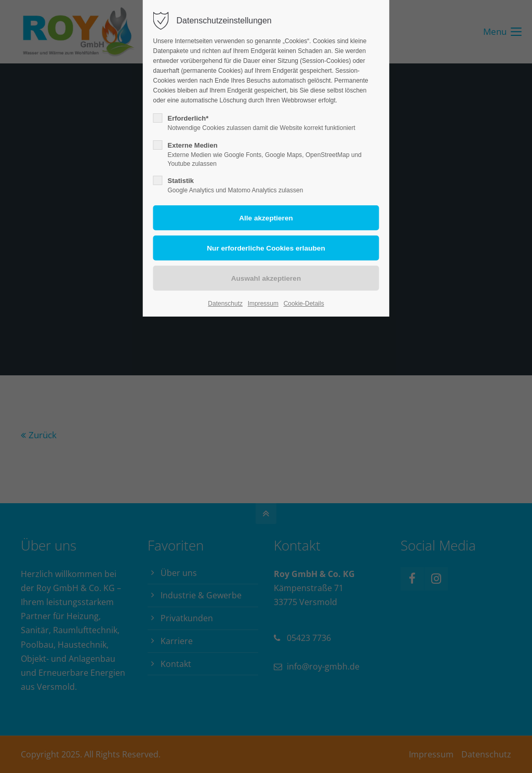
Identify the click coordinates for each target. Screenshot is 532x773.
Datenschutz (225, 304)
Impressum (263, 304)
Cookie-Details (304, 304)
